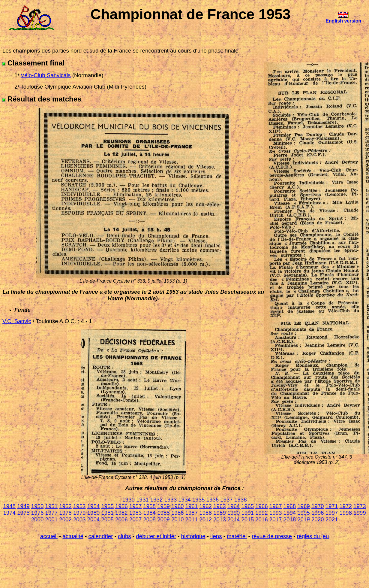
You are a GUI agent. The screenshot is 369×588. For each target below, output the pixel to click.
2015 (247, 519)
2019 (304, 519)
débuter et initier (156, 536)
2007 (136, 519)
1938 (241, 500)
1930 (128, 500)
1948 (9, 506)
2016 (262, 519)
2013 (220, 519)
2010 (178, 519)
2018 (290, 519)
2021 (332, 519)
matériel (237, 536)
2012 (205, 519)
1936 (213, 500)
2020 (318, 519)
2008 (149, 519)
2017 (276, 519)
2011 (192, 519)
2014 (234, 519)
